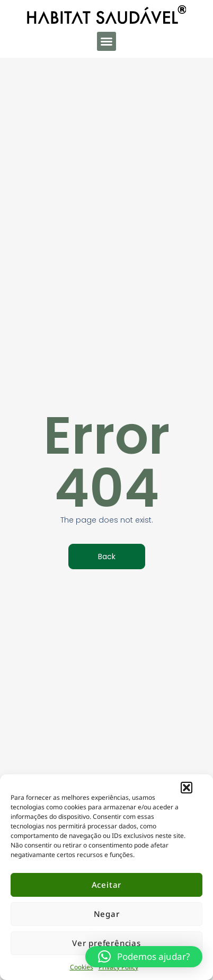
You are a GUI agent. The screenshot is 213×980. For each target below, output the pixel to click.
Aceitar (107, 885)
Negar (107, 914)
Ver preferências (106, 943)
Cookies (82, 967)
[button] (187, 788)
